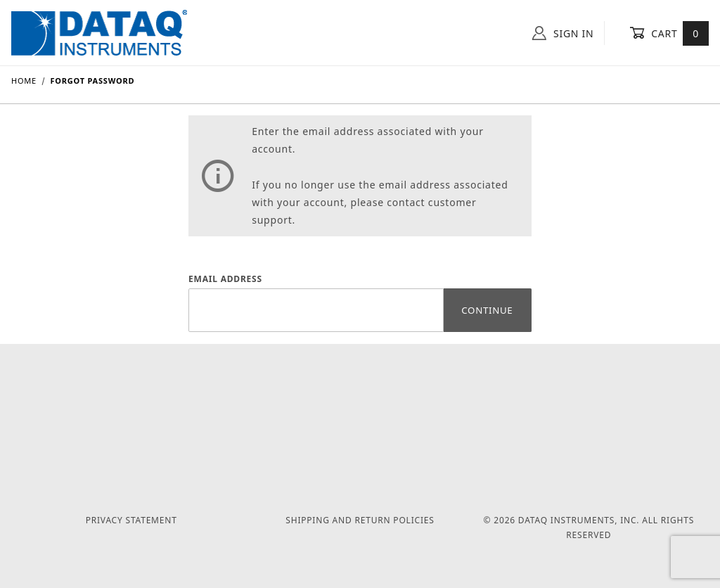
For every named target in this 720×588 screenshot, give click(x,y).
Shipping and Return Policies (360, 520)
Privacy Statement (131, 520)
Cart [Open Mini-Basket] (669, 33)
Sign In (563, 33)
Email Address (225, 279)
